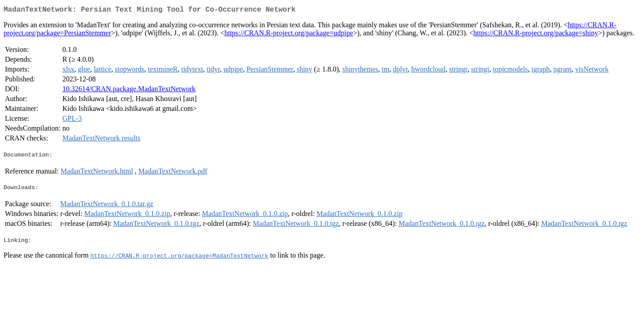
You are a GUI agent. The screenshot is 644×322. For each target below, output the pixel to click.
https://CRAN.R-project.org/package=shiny (536, 35)
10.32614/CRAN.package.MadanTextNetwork (129, 91)
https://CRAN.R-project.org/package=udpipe (289, 35)
